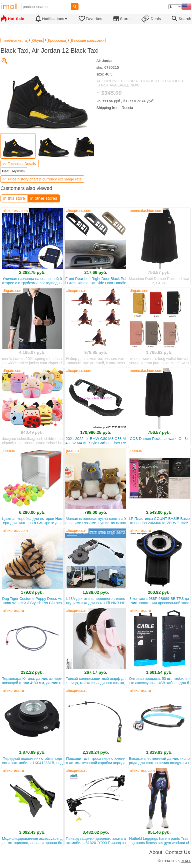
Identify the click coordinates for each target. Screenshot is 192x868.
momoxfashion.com (146, 211)
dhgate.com (12, 291)
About (156, 852)
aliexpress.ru (77, 291)
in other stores (44, 198)
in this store (14, 198)
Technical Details (20, 164)
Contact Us (178, 852)
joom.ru (9, 450)
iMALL (186, 861)
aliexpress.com (15, 211)
